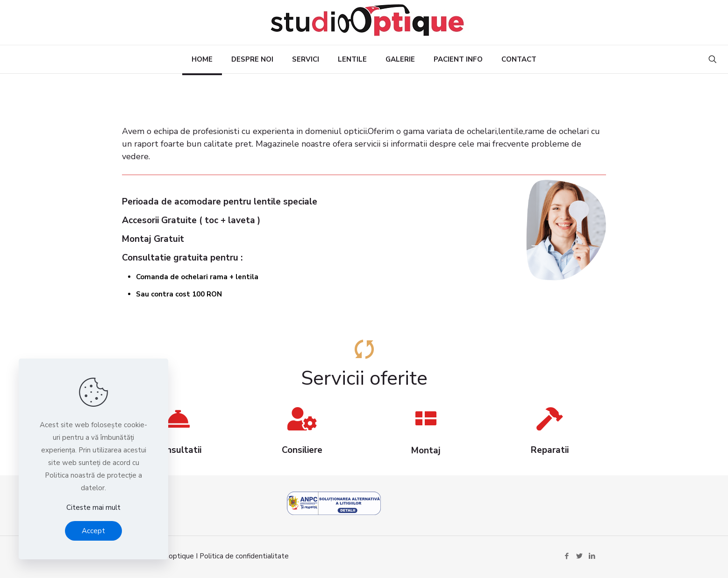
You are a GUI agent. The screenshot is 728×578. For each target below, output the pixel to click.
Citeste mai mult (93, 508)
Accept (93, 531)
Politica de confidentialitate (244, 556)
